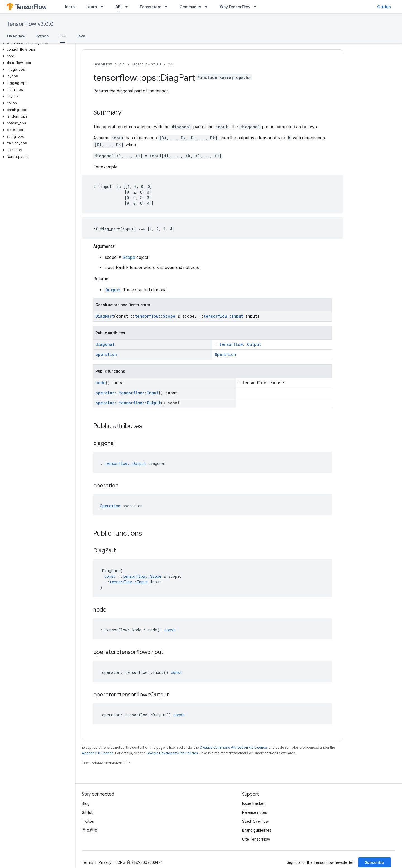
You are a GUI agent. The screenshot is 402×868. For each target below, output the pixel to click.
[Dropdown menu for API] (128, 7)
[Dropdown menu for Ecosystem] (168, 7)
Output (113, 290)
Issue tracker (253, 803)
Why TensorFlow (235, 7)
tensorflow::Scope (155, 316)
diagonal (105, 344)
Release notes (255, 812)
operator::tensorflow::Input (127, 393)
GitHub (384, 7)
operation (106, 354)
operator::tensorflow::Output (128, 403)
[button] (36, 43)
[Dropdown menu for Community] (208, 7)
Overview (16, 36)
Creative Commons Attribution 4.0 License (233, 747)
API (122, 64)
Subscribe (375, 862)
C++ (171, 64)
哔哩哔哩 (90, 830)
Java (81, 36)
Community (190, 7)
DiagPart (105, 316)
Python (42, 36)
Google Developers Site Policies (172, 753)
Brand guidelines (257, 830)
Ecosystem (150, 7)
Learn (92, 7)
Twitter (88, 821)
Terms (88, 862)
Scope (129, 257)
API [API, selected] (118, 7)
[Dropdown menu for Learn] (104, 7)
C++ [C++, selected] (62, 36)
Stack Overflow (255, 821)
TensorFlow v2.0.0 (30, 24)
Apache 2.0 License (98, 753)
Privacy (105, 862)
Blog (86, 803)
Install (71, 7)
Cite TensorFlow (256, 839)
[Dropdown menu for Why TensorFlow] (257, 7)
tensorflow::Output (240, 344)
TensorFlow (103, 64)
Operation (225, 354)
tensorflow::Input (223, 316)
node (100, 383)
